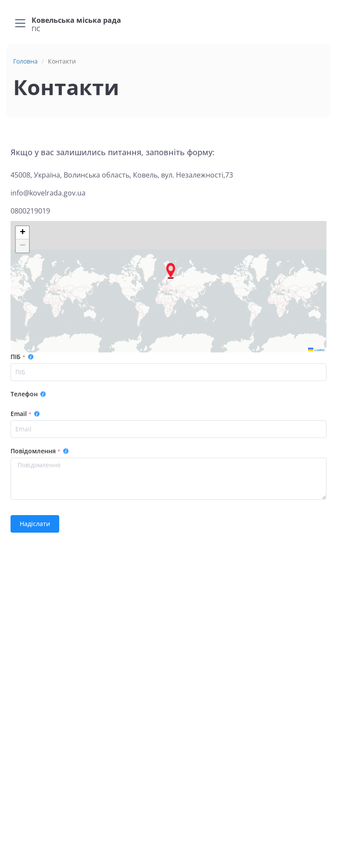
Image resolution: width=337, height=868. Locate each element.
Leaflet (316, 350)
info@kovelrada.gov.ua (48, 193)
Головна (25, 61)
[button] (171, 271)
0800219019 (30, 211)
